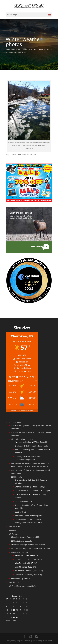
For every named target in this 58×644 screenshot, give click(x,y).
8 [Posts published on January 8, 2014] (13, 606)
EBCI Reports (16, 477)
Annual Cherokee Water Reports (28, 516)
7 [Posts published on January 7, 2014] (10, 606)
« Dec (8, 621)
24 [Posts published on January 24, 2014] (20, 614)
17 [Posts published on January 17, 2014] (20, 610)
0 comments (20, 52)
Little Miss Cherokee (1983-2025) (28, 575)
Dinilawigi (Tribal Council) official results (32, 446)
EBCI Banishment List (24, 501)
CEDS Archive (20, 512)
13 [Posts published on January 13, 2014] (7, 610)
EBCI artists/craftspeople (21, 541)
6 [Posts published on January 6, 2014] (7, 606)
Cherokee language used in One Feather (28, 545)
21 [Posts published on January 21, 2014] (11, 614)
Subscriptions (13, 582)
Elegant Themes (24, 641)
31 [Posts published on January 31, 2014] (20, 617)
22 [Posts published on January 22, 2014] (14, 614)
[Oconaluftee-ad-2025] (29, 303)
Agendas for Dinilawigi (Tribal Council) (31, 442)
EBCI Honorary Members (21, 578)
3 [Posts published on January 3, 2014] (20, 602)
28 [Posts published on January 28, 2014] (11, 617)
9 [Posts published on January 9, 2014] (17, 606)
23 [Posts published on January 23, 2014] (17, 614)
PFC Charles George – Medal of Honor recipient (31, 549)
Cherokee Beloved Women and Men (26, 537)
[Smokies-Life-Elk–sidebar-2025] (29, 252)
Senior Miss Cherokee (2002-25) (28, 555)
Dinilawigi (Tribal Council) (22, 439)
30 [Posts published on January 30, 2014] (17, 617)
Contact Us (12, 530)
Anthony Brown (15, 49)
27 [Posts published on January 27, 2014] (7, 617)
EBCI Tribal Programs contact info (21, 586)
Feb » (14, 621)
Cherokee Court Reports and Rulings (30, 487)
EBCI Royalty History (19, 552)
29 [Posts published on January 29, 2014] (14, 617)
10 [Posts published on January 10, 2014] (20, 606)
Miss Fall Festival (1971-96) (26, 563)
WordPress (47, 641)
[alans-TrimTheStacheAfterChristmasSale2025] (29, 201)
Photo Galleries (14, 526)
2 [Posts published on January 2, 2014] (17, 602)
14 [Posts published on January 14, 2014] (11, 610)
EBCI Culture (13, 534)
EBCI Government (15, 423)
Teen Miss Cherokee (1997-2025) (28, 559)
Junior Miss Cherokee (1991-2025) (29, 571)
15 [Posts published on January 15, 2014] (14, 610)
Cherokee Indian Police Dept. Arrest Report (33, 491)
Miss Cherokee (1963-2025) (26, 567)
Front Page (39, 49)
